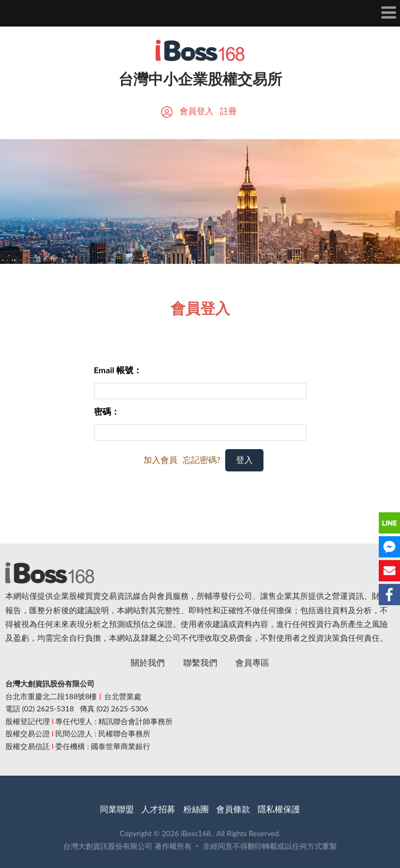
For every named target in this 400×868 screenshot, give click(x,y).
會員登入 (197, 111)
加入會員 (160, 459)
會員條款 (233, 809)
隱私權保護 (279, 809)
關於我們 (148, 662)
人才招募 (158, 809)
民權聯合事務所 (124, 733)
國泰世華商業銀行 (121, 746)
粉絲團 (196, 809)
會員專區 (252, 662)
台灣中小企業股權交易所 (200, 79)
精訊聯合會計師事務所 (135, 721)
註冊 (228, 111)
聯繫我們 (200, 662)
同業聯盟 (117, 809)
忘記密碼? (202, 459)
